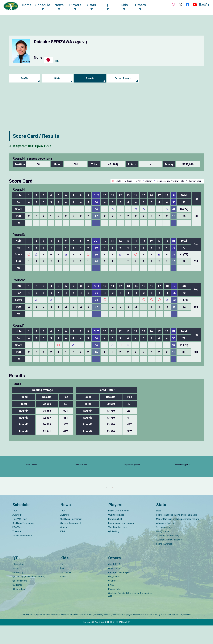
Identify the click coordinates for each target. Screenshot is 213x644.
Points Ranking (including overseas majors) (177, 533)
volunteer (113, 599)
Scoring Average (164, 546)
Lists (159, 529)
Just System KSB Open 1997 (41, 145)
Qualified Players (116, 533)
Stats (57, 78)
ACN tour (17, 533)
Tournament (66, 591)
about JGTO (114, 583)
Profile (24, 78)
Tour (15, 529)
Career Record (123, 78)
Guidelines (17, 603)
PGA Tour (17, 546)
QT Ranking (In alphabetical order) (29, 595)
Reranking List (115, 538)
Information (18, 583)
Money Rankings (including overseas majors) (178, 538)
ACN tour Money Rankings (169, 558)
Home (30, 6)
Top (62, 583)
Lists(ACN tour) (164, 550)
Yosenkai (17, 550)
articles (16, 587)
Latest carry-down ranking (121, 542)
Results (90, 78)
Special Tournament (22, 554)
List (62, 587)
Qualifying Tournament (23, 542)
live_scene (113, 595)
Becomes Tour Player (119, 591)
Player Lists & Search (119, 529)
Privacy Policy (115, 608)
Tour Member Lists (117, 546)
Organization (114, 587)
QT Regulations (20, 599)
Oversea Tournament (71, 542)
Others (64, 546)
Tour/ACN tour (20, 538)
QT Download (19, 608)
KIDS (63, 550)
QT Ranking (114, 550)
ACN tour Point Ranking (168, 554)
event (63, 595)
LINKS (111, 603)
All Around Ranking (165, 542)
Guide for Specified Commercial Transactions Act (130, 613)
